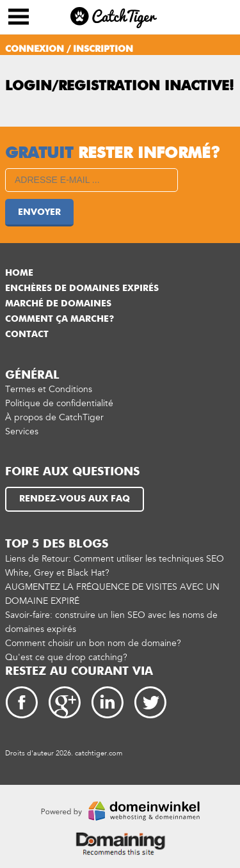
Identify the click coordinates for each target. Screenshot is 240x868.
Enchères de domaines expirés (82, 288)
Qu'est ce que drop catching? (66, 657)
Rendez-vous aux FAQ (75, 499)
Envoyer (39, 212)
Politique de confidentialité (59, 403)
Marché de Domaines (58, 304)
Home (19, 273)
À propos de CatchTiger (54, 417)
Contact (27, 335)
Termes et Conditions (49, 389)
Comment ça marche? (60, 319)
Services (22, 431)
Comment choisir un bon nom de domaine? (93, 643)
